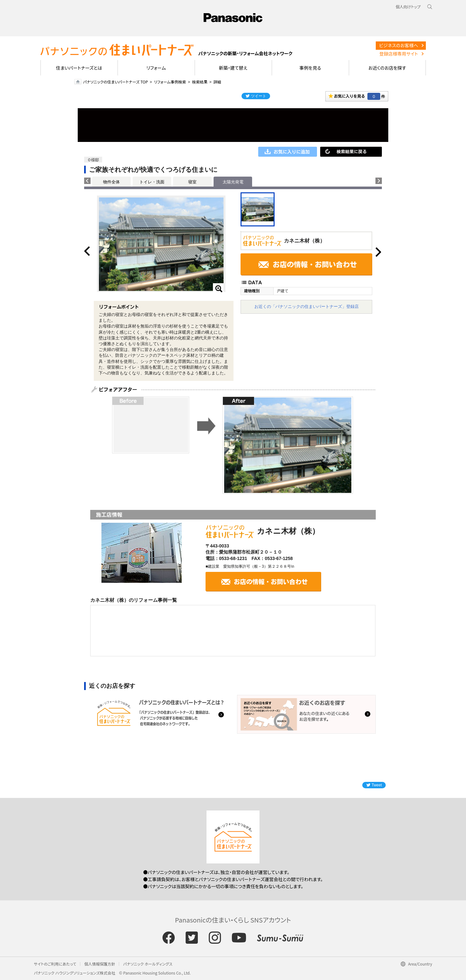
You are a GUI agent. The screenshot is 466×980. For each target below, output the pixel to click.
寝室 (192, 182)
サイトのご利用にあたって (55, 964)
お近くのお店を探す (387, 68)
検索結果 (200, 82)
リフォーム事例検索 (170, 82)
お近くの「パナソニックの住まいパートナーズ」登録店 (307, 306)
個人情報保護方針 (100, 964)
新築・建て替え (233, 68)
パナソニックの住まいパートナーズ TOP (116, 82)
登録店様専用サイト (399, 54)
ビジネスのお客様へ (399, 45)
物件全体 (111, 182)
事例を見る (310, 68)
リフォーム (156, 68)
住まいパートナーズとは (79, 68)
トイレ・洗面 (152, 182)
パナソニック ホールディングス (148, 964)
